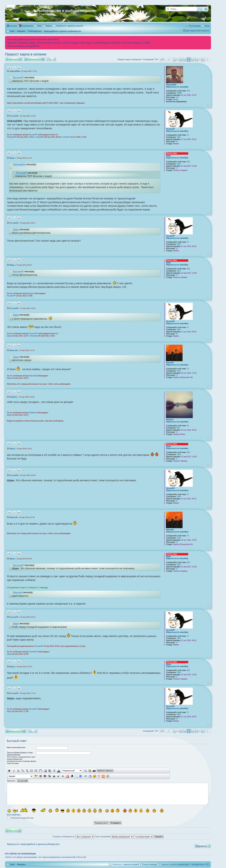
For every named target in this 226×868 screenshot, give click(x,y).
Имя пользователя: (16, 747)
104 (188, 91)
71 (188, 135)
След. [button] (208, 60)
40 (188, 426)
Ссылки (13, 26)
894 (178, 428)
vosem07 (66, 137)
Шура (168, 156)
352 (188, 162)
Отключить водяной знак (20, 818)
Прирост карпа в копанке (26, 54)
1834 (179, 164)
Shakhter (170, 420)
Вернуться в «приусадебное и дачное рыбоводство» (34, 844)
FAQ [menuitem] (39, 26)
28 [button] (181, 60)
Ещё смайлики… (14, 815)
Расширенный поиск (206, 9)
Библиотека (28, 26)
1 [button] (175, 60)
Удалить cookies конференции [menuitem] (175, 864)
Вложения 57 (33, 59)
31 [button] (193, 60)
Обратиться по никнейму (177, 87)
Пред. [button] (169, 60)
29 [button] (185, 60)
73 (188, 369)
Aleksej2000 (171, 85)
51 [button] (203, 60)
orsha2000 (40, 137)
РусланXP (18, 77)
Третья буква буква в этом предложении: (20, 754)
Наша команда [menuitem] (150, 864)
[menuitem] (47, 26)
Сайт (12, 864)
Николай (34, 336)
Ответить (13, 59)
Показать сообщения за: (73, 837)
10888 (179, 93)
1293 (179, 371)
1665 (179, 137)
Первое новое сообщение (129, 59)
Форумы (21, 864)
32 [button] (197, 60)
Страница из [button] (162, 60)
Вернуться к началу (208, 106)
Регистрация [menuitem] (195, 26)
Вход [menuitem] (207, 26)
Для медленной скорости (198, 31)
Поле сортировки (114, 837)
